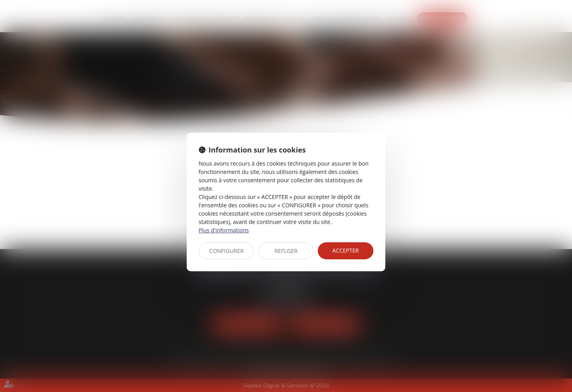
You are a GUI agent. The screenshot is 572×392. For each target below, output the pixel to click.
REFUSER (286, 251)
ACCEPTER (346, 250)
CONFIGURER (227, 251)
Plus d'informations (224, 230)
